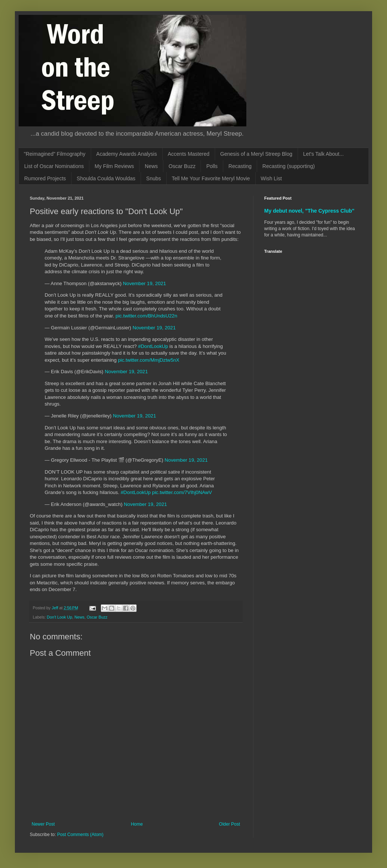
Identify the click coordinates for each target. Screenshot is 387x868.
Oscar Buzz (182, 166)
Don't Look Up (60, 617)
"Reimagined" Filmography (55, 154)
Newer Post (43, 824)
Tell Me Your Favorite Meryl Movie (211, 178)
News (151, 166)
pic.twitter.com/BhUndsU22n (147, 316)
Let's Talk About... (324, 154)
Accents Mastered (189, 154)
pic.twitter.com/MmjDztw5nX (149, 360)
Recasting (240, 166)
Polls (212, 166)
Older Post (229, 824)
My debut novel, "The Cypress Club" (309, 211)
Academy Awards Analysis (127, 154)
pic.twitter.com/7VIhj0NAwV (182, 492)
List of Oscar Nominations (54, 166)
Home (137, 824)
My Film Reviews (114, 166)
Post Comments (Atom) (80, 835)
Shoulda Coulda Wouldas (106, 178)
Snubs (154, 178)
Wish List (271, 178)
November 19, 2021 (144, 283)
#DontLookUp (153, 346)
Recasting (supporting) (289, 166)
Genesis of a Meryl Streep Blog (256, 154)
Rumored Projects (45, 178)
